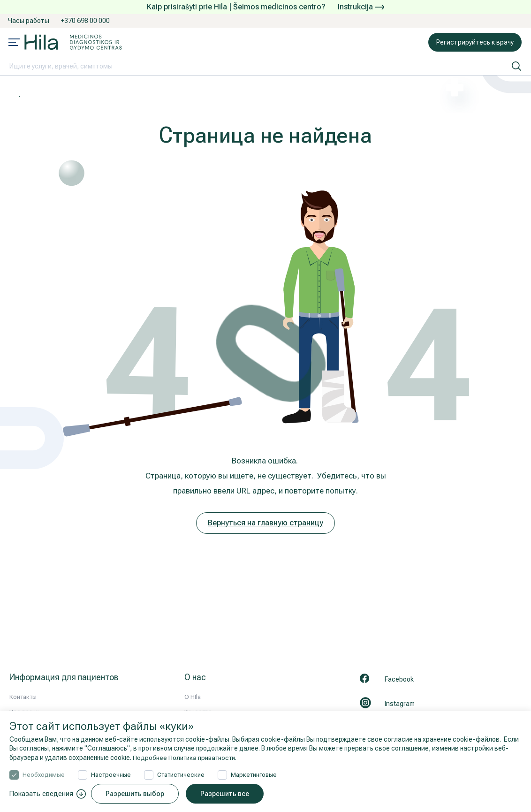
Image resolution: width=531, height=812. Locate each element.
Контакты (23, 697)
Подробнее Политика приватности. (187, 758)
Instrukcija (361, 7)
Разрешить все (227, 794)
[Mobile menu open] (14, 43)
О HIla (193, 697)
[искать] (516, 66)
